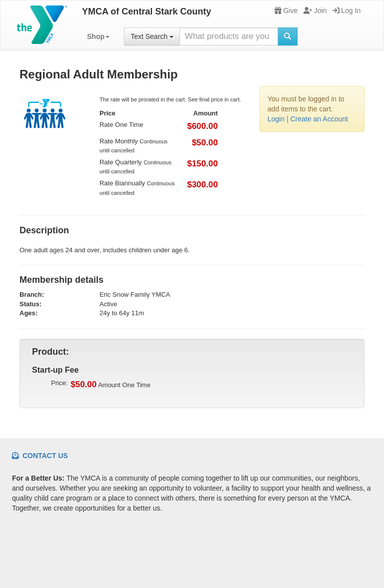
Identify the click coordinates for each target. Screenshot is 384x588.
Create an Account (319, 119)
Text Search (152, 36)
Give (286, 10)
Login (276, 119)
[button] (98, 36)
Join (315, 10)
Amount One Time (110, 385)
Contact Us (40, 456)
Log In (346, 10)
